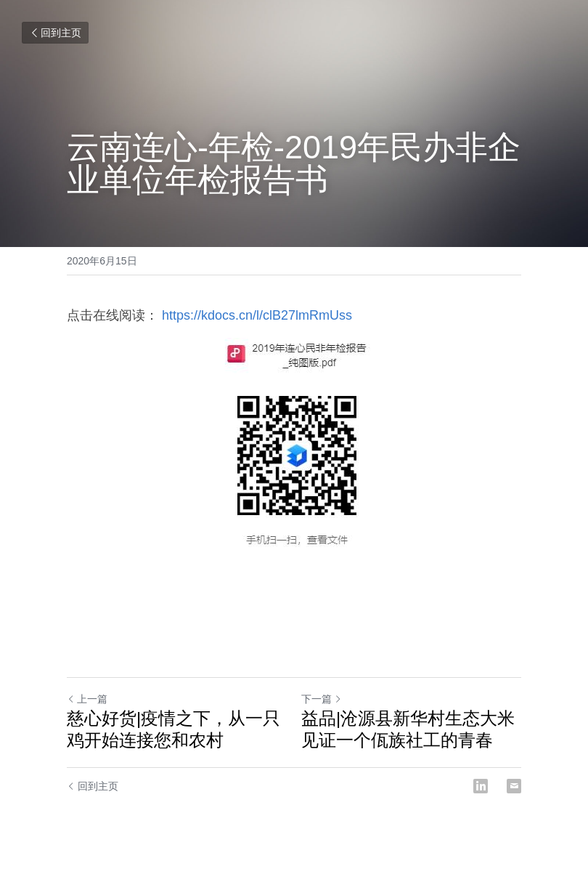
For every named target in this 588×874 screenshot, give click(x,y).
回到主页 (55, 33)
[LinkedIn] (481, 786)
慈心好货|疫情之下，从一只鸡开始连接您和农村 (173, 729)
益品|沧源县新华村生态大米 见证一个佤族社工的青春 (408, 729)
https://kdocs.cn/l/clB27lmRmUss (255, 315)
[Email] (514, 786)
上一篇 (87, 699)
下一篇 (322, 699)
